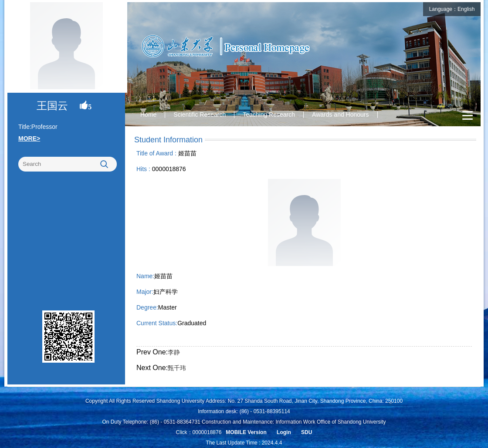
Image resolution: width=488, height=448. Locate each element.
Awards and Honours (340, 115)
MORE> (29, 138)
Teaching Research (269, 115)
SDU (307, 432)
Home (148, 115)
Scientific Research (200, 115)
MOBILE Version (246, 432)
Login (284, 432)
